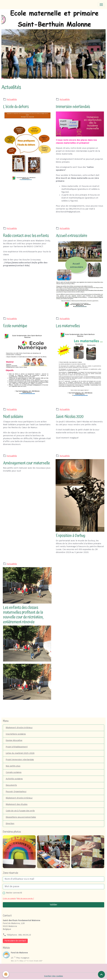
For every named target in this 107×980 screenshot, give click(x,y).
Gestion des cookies (53, 976)
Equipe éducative (14, 741)
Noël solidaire (13, 417)
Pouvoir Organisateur (16, 792)
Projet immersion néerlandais (20, 760)
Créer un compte (9, 899)
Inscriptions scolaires (16, 734)
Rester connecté (14, 893)
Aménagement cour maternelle (26, 463)
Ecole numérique (15, 326)
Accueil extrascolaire (72, 236)
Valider (53, 905)
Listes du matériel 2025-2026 (20, 753)
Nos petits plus (13, 766)
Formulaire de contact (15, 941)
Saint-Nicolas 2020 (70, 417)
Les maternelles (68, 326)
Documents (11, 785)
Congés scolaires (14, 773)
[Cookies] (6, 974)
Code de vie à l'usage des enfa (20, 811)
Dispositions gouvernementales (21, 817)
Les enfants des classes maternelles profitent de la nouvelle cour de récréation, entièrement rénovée (23, 615)
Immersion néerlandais (73, 107)
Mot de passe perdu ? (25, 899)
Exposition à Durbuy (71, 536)
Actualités (12, 100)
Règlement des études (17, 805)
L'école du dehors (16, 107)
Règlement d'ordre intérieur (19, 728)
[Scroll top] (101, 974)
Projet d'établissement (17, 747)
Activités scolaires (14, 779)
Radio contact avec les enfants (26, 236)
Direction (10, 824)
